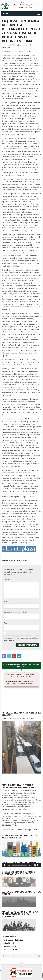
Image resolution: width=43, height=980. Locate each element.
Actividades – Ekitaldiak (13, 940)
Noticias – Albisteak (12, 946)
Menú (5, 14)
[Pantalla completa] (38, 865)
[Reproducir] (5, 865)
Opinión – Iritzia (10, 949)
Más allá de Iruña (23, 45)
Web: (6, 623)
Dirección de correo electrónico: (15, 612)
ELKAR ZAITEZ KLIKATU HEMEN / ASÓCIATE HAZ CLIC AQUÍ (22, 665)
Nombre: (7, 601)
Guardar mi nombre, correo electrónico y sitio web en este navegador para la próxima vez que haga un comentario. (21, 638)
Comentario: (9, 580)
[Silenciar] (35, 865)
